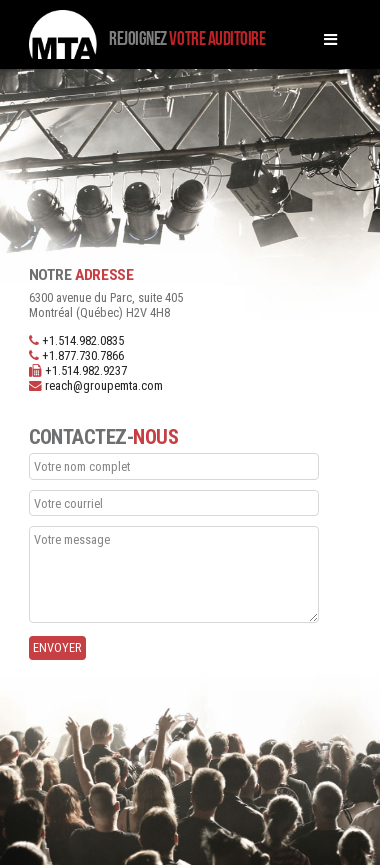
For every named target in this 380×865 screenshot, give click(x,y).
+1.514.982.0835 (83, 340)
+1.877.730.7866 (83, 355)
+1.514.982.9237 (86, 370)
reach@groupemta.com (104, 385)
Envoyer (57, 647)
